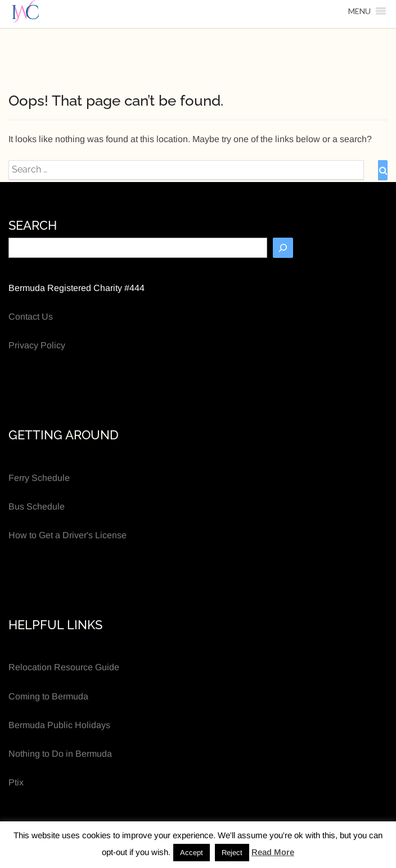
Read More (273, 852)
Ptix (16, 782)
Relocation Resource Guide (64, 667)
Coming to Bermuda (48, 696)
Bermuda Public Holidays (59, 725)
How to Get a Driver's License (67, 535)
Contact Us (31, 317)
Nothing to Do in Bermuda (60, 754)
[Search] (283, 248)
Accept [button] (192, 853)
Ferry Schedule (39, 478)
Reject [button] (232, 853)
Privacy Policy (37, 345)
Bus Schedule (37, 506)
